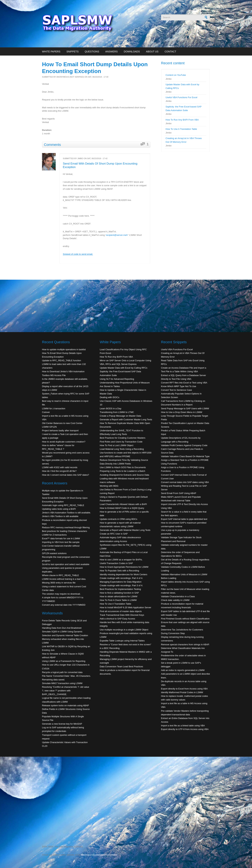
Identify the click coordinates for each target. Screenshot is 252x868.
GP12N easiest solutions (54, 553)
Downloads (132, 52)
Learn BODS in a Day (111, 408)
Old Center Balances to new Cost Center (62, 423)
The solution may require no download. (61, 594)
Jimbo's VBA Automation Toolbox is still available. (66, 513)
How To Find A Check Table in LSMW (118, 600)
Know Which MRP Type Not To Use (179, 386)
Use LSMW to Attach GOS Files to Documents (123, 467)
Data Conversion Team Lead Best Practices (121, 667)
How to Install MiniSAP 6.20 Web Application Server (125, 607)
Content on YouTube (176, 75)
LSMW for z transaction (54, 408)
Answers (111, 52)
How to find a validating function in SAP (119, 593)
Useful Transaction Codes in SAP (116, 563)
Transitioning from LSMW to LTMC (117, 412)
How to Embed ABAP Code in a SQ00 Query (122, 508)
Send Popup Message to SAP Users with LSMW (185, 408)
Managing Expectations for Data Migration (121, 582)
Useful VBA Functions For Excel (181, 97)
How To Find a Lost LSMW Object (117, 445)
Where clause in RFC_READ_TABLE (60, 575)
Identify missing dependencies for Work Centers (123, 574)
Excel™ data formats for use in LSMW (61, 538)
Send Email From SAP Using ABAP (179, 493)
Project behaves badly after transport (60, 431)
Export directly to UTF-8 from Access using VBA (185, 729)
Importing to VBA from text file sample (61, 542)
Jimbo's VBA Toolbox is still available (60, 516)
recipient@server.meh (117, 235)
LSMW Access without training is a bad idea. (64, 579)
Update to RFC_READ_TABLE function (62, 360)
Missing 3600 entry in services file (59, 583)
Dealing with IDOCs (110, 397)
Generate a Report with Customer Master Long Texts (126, 420)
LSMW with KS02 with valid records (60, 467)
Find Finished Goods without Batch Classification (185, 619)
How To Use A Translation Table (181, 129)
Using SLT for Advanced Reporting (117, 379)
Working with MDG (109, 486)
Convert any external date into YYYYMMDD (64, 605)
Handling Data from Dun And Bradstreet (62, 628)
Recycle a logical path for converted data (62, 672)
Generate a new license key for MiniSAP (62, 724)
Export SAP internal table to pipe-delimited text (184, 519)
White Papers (51, 52)
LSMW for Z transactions (54, 535)
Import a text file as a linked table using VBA (183, 726)
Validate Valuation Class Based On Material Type (185, 456)
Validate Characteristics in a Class (178, 596)
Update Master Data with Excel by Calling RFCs (124, 368)
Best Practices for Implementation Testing (120, 589)
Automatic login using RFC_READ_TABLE (63, 505)
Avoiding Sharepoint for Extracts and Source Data (124, 475)
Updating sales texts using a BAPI (59, 509)
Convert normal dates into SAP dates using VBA (185, 482)
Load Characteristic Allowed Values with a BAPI (123, 504)
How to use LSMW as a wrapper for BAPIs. (121, 560)
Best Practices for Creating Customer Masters (122, 438)
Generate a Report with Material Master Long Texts (125, 530)
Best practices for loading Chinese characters (65, 531)
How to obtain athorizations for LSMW (119, 596)
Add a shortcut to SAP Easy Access (117, 619)
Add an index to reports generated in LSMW (183, 670)
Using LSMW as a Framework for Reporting (64, 661)
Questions (92, 52)
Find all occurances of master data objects (121, 611)
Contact (170, 52)
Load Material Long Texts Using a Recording (122, 449)
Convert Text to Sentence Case (176, 390)
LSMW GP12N (49, 427)
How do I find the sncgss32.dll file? (59, 471)
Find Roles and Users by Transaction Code (121, 442)
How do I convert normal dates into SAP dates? (66, 475)
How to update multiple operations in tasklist (64, 349)
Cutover (46, 412)
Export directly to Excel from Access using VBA (184, 689)
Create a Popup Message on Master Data (120, 416)
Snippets (73, 52)
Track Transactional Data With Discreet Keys (122, 615)
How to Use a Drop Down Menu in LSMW (182, 412)
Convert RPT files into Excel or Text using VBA (184, 383)
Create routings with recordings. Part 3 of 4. (121, 585)
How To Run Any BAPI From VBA (182, 120)
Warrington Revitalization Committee (99, 855)
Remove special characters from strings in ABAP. (185, 644)
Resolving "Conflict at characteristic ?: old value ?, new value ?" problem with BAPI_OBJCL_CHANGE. (66, 691)
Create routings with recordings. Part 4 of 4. (121, 578)
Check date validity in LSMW (175, 600)
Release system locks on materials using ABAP (65, 705)
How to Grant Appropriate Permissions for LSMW (124, 567)
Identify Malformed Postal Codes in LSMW (182, 692)
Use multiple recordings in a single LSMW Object (124, 630)
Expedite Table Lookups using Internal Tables (122, 641)
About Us (152, 52)
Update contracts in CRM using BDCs (118, 519)
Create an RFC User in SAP (114, 534)
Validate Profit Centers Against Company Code (184, 445)
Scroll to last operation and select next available (66, 564)
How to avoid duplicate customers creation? (64, 442)
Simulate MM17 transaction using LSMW (62, 683)
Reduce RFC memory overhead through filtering (66, 527)
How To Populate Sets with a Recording (119, 571)
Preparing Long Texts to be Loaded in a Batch (122, 471)
